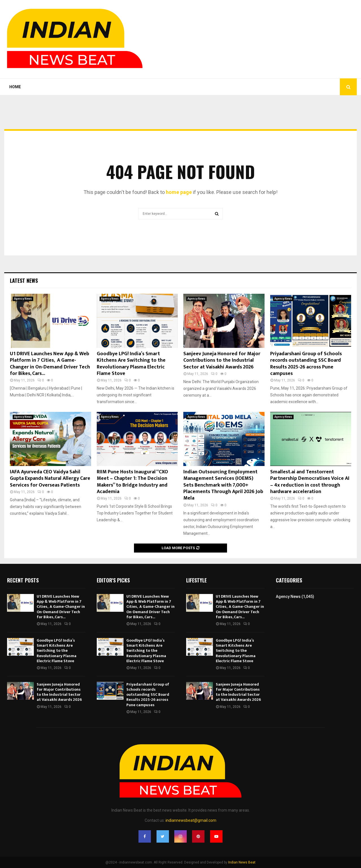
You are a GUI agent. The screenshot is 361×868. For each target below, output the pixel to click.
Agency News (23, 299)
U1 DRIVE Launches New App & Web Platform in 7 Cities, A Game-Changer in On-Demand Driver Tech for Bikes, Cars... (50, 364)
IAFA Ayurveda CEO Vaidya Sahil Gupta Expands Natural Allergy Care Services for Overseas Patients (50, 479)
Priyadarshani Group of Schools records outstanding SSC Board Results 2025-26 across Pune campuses (306, 364)
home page (179, 192)
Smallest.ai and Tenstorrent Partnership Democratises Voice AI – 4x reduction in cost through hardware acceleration (310, 482)
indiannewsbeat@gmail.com (191, 820)
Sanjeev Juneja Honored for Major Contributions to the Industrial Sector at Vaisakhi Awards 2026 (222, 360)
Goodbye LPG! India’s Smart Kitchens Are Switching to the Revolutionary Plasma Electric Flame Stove (131, 364)
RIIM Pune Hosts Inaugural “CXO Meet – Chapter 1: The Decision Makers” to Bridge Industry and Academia (132, 482)
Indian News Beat (242, 862)
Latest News (24, 281)
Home (15, 87)
